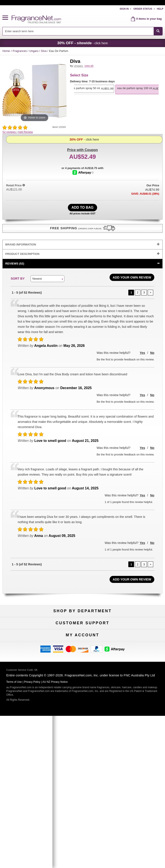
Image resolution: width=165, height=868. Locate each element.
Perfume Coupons (139, 696)
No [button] (152, 352)
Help (160, 9)
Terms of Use (139, 681)
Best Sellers (83, 638)
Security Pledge (82, 681)
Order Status (143, 9)
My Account (26, 731)
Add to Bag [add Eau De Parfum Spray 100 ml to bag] (82, 207)
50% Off (82, 624)
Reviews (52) (15, 263)
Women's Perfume (26, 631)
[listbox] (116, 96)
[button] (7, 18)
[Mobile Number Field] (92, 772)
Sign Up (83, 782)
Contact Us (26, 681)
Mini (139, 638)
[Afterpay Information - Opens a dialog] (83, 192)
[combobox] (82, 31)
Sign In (124, 9)
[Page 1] (131, 292)
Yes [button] (142, 352)
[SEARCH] (158, 31)
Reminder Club (82, 738)
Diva (44, 51)
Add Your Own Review (132, 277)
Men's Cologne (26, 638)
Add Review (25, 132)
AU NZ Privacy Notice (55, 835)
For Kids (139, 624)
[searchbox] (78, 31)
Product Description (22, 253)
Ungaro (34, 51)
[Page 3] (144, 292)
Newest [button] (37, 278)
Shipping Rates (83, 689)
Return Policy (82, 674)
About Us (26, 689)
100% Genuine (139, 674)
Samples (82, 631)
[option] (116, 94)
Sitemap (139, 689)
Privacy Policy (32, 835)
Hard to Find (139, 646)
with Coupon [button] (82, 140)
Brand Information (21, 244)
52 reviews (9, 132)
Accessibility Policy (26, 696)
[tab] (82, 244)
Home (6, 51)
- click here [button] (82, 43)
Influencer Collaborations (26, 703)
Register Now (26, 738)
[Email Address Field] (92, 762)
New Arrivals (139, 631)
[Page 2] (138, 292)
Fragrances (20, 51)
